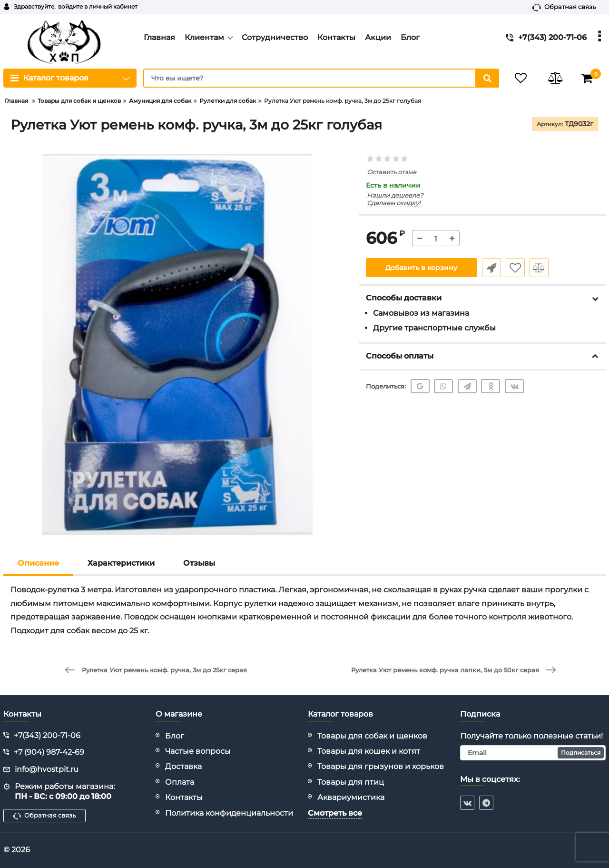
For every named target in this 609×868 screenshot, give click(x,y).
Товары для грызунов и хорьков (381, 766)
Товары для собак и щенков (372, 736)
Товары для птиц (351, 782)
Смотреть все (335, 813)
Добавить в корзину (421, 268)
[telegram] (486, 803)
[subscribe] (533, 753)
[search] (321, 78)
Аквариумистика (351, 797)
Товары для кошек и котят (369, 751)
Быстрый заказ (491, 268)
